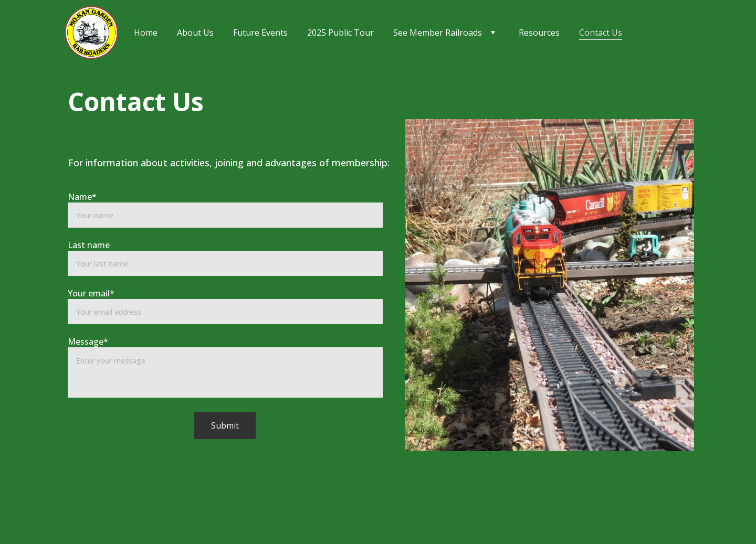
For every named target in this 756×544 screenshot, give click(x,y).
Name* (82, 197)
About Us (195, 33)
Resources (539, 33)
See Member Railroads (438, 33)
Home (146, 33)
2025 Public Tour (340, 33)
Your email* (91, 293)
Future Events (260, 33)
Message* (88, 342)
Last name (89, 245)
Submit (225, 425)
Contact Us (601, 33)
